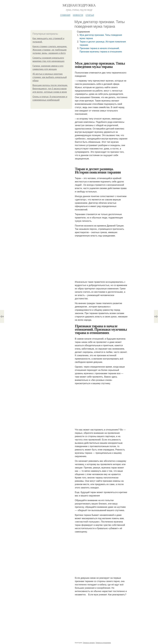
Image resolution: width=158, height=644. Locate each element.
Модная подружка (79, 5)
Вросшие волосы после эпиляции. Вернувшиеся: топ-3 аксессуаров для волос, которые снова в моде (50, 89)
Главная (65, 15)
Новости (78, 15)
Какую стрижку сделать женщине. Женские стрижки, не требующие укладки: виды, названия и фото (50, 50)
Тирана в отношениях (103, 643)
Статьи (90, 15)
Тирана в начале (89, 643)
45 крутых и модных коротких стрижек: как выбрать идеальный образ (50, 77)
